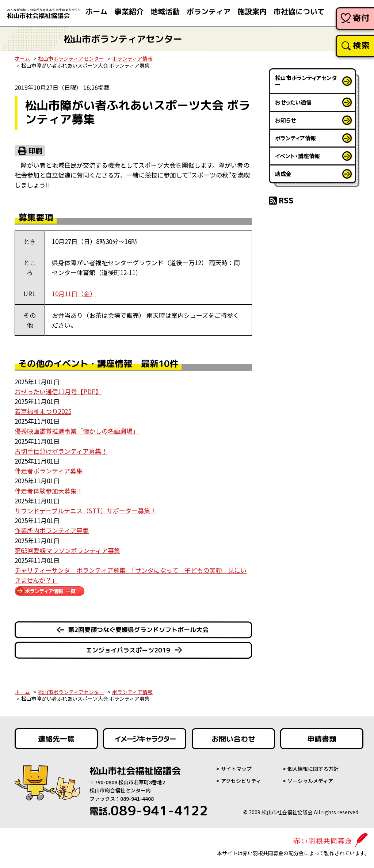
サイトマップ (236, 769)
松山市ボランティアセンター (71, 58)
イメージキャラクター (145, 739)
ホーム (22, 58)
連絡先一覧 (56, 739)
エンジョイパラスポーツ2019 (128, 650)
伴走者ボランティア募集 (49, 471)
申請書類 (322, 739)
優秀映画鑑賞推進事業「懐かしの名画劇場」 (77, 431)
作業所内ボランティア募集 (52, 530)
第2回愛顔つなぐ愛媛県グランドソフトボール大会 (138, 630)
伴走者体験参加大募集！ (49, 491)
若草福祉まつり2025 (43, 411)
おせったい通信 (293, 102)
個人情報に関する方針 (313, 769)
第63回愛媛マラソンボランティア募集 (67, 550)
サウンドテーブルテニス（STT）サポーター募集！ (85, 511)
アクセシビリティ (241, 781)
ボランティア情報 (132, 58)
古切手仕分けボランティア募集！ (61, 451)
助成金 (283, 174)
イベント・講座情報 (297, 156)
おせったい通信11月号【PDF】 (58, 391)
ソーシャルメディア (310, 781)
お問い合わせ (233, 739)
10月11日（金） (74, 294)
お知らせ (285, 120)
